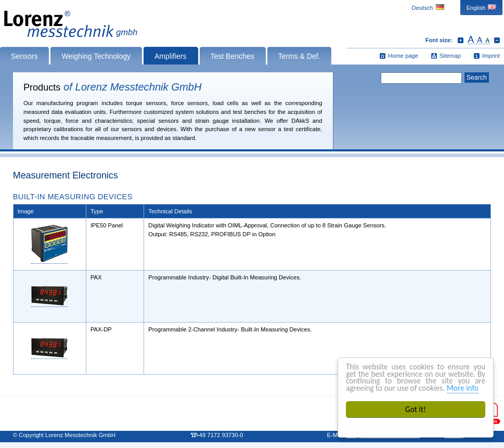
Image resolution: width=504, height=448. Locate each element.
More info (463, 388)
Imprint (491, 56)
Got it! (416, 409)
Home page (403, 56)
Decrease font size (497, 40)
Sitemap (450, 56)
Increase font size (461, 40)
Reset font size (479, 40)
